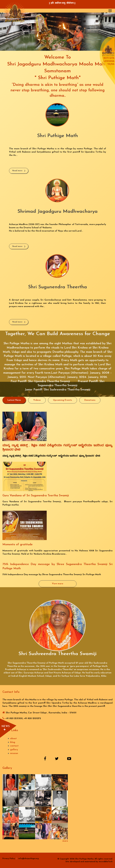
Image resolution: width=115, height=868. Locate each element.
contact (14, 746)
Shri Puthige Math (58, 136)
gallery (14, 750)
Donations (90, 400)
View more (58, 584)
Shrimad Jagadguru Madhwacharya (58, 212)
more (65, 841)
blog (13, 742)
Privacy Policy (9, 859)
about (13, 739)
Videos (37, 400)
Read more (17, 171)
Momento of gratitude (18, 545)
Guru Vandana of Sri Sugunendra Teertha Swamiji (36, 496)
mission (14, 753)
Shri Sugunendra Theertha (58, 287)
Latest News (17, 400)
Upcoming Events (62, 400)
